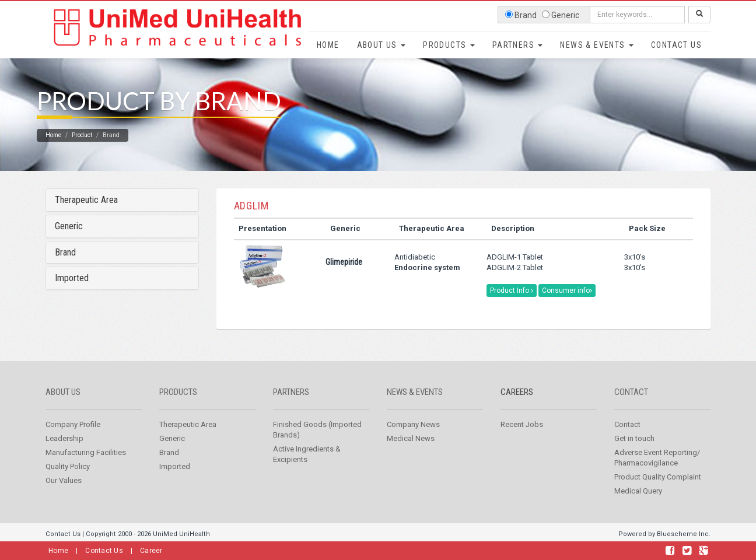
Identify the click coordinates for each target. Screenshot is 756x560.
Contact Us (676, 45)
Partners (518, 45)
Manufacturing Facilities (86, 467)
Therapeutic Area (86, 214)
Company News (413, 439)
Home (328, 45)
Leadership (64, 453)
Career (151, 551)
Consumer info (567, 305)
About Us (381, 45)
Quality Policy (68, 481)
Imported (72, 293)
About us (63, 407)
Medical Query (638, 505)
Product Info (512, 305)
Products (449, 45)
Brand (65, 266)
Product (82, 150)
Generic (69, 241)
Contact (631, 407)
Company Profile (73, 439)
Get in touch (634, 453)
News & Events (597, 45)
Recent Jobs (522, 439)
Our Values (64, 495)
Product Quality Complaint (658, 491)
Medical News (411, 453)
